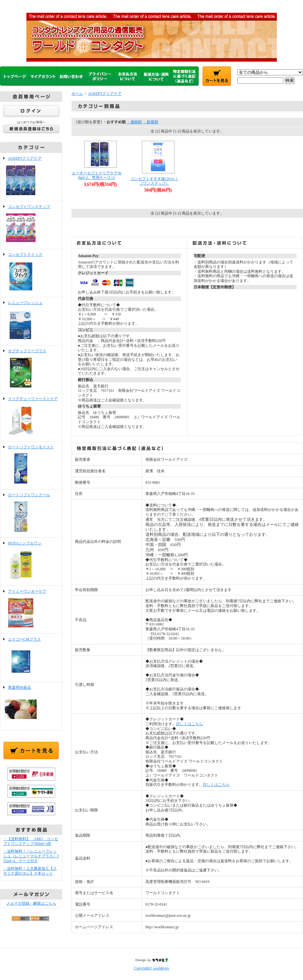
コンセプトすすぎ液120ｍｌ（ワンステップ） (154, 181)
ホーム (77, 94)
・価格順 (134, 122)
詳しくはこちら (189, 724)
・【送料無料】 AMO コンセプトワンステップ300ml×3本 (31, 841)
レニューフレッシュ (31, 321)
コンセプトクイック (31, 273)
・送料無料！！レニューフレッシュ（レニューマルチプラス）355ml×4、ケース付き (31, 856)
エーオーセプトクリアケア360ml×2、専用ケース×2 (97, 175)
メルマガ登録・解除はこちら (31, 903)
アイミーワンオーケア (31, 610)
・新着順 (151, 122)
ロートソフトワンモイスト (31, 466)
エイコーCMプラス (31, 658)
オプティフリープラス (31, 369)
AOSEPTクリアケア (31, 177)
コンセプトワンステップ (31, 225)
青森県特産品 (31, 706)
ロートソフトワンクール (31, 513)
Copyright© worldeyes (151, 968)
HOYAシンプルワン (31, 562)
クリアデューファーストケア (31, 417)
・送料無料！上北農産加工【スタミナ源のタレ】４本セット (30, 871)
